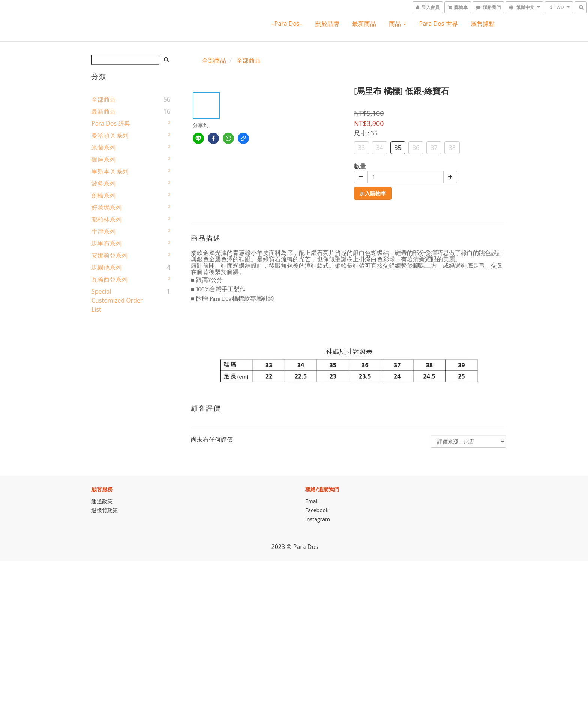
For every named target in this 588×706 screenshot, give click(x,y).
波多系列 (103, 183)
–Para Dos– (287, 24)
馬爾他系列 (106, 267)
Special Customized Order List (117, 300)
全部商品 (103, 99)
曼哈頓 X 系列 (110, 135)
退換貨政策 (105, 510)
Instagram (318, 519)
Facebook (317, 510)
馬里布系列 (106, 243)
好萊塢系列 (106, 207)
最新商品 (364, 24)
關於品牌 (327, 24)
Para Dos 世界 (439, 24)
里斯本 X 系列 (110, 171)
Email (312, 501)
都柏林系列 (106, 219)
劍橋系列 (103, 195)
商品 (397, 24)
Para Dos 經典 (111, 123)
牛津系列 (103, 231)
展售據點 (483, 24)
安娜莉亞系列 (109, 255)
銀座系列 (103, 159)
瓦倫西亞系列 (109, 279)
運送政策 (102, 501)
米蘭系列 (103, 147)
